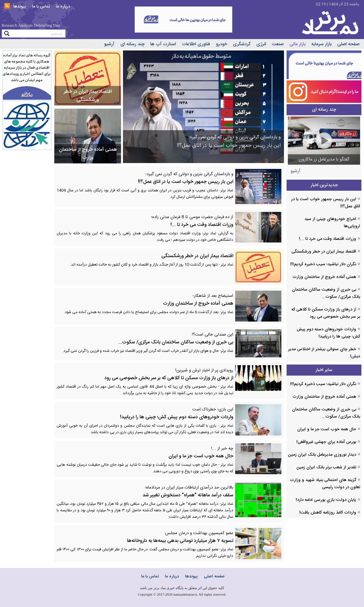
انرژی (261, 44)
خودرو (222, 44)
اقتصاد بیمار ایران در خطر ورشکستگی (197, 256)
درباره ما (63, 7)
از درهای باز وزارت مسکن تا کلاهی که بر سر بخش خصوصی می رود (169, 374)
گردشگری (242, 44)
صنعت (278, 44)
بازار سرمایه (321, 44)
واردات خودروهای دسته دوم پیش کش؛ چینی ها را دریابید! (169, 414)
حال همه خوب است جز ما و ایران (169, 453)
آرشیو (109, 44)
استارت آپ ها (163, 44)
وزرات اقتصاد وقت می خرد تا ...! (169, 221)
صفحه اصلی (348, 44)
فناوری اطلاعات (196, 44)
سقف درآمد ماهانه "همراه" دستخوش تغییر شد (169, 492)
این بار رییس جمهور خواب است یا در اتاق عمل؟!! (169, 178)
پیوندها (20, 7)
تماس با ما (41, 7)
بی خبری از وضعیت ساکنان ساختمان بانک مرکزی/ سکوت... (169, 339)
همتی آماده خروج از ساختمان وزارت (169, 300)
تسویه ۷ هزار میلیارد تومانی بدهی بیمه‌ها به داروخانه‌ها (169, 537)
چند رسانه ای (132, 44)
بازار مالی (297, 44)
